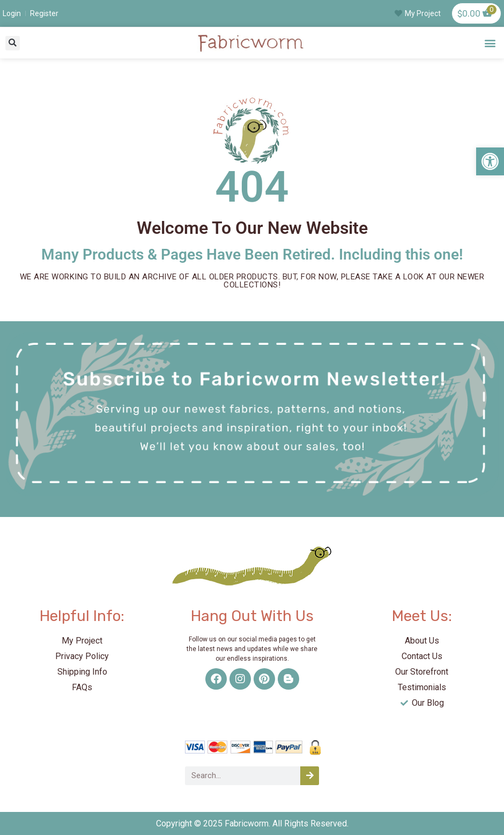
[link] (490, 161)
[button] (13, 43)
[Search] (310, 776)
